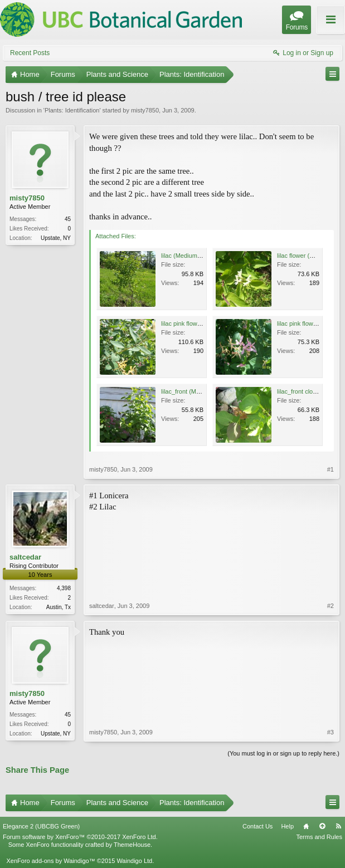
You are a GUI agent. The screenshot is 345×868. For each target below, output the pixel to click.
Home (306, 826)
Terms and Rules (319, 837)
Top (322, 826)
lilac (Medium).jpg (185, 256)
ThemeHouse (132, 845)
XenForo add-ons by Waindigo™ (50, 861)
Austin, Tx (59, 607)
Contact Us (257, 826)
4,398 (64, 588)
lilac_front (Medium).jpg (193, 391)
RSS (338, 826)
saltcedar (25, 557)
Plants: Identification (72, 110)
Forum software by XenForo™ (80, 837)
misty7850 (145, 110)
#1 (331, 469)
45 (68, 219)
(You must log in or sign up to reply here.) (283, 753)
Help (287, 826)
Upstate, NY (56, 238)
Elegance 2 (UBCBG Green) (41, 826)
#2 (331, 606)
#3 (331, 732)
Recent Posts (30, 53)
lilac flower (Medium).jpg (310, 256)
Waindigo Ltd (134, 861)
